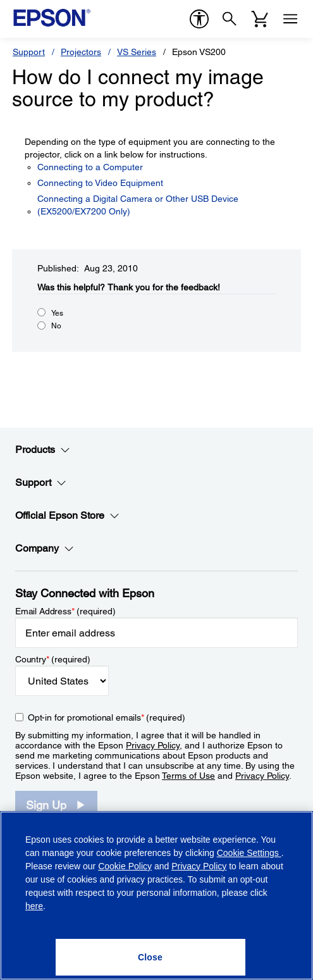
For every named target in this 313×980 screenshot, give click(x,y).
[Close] (150, 957)
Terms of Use (188, 776)
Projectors (81, 52)
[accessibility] (199, 19)
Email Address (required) (65, 611)
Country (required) (53, 659)
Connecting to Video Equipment (100, 183)
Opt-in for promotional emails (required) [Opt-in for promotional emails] (107, 717)
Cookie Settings (249, 853)
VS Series (137, 52)
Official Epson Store (67, 516)
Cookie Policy (125, 866)
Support (29, 52)
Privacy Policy (153, 745)
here (34, 906)
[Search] (230, 19)
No (56, 326)
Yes (57, 313)
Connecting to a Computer (90, 167)
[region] (156, 896)
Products (43, 450)
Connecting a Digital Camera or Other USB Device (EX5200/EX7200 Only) (138, 205)
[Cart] (260, 19)
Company (45, 549)
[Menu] (290, 19)
